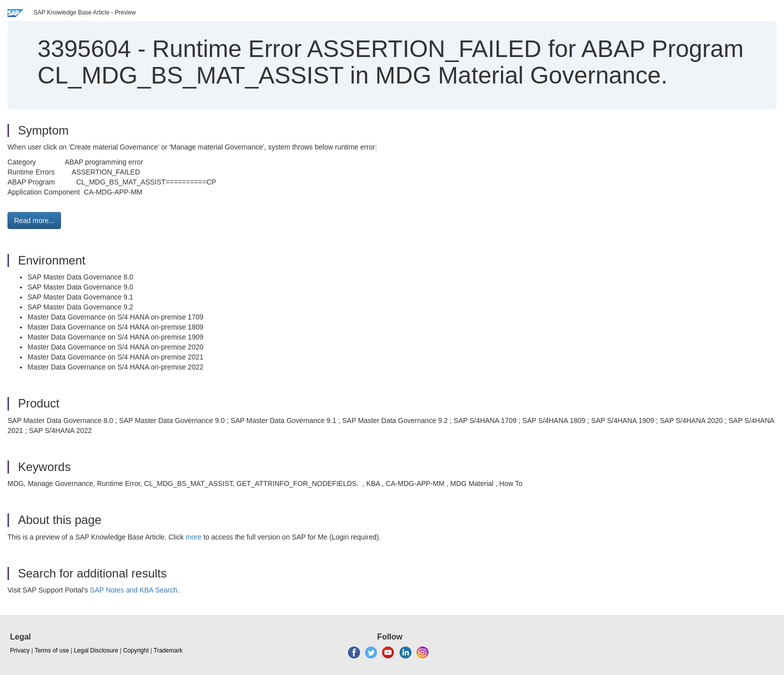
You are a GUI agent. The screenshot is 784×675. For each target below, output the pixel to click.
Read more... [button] (34, 220)
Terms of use (52, 650)
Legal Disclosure (96, 650)
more (193, 537)
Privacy (20, 650)
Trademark (168, 650)
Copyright (136, 650)
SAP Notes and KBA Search (134, 590)
